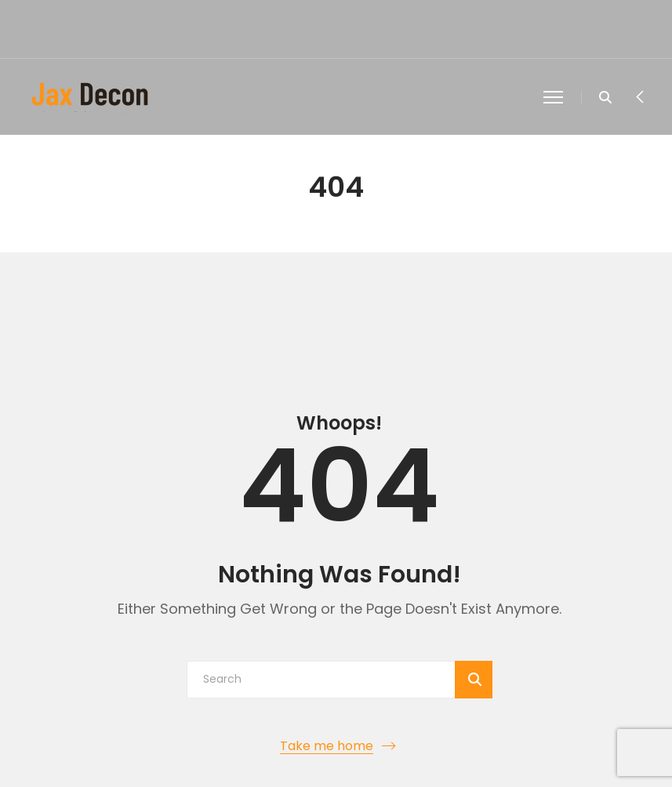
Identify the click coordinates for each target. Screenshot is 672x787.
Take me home (327, 746)
